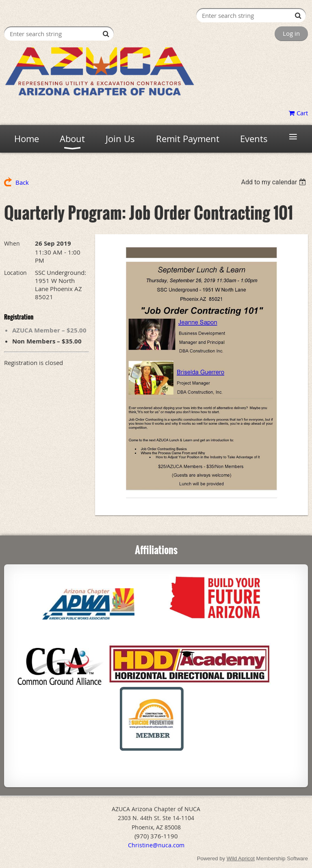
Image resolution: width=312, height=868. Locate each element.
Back (22, 182)
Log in (291, 33)
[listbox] (274, 182)
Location (15, 273)
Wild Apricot (241, 858)
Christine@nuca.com (156, 845)
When (12, 243)
